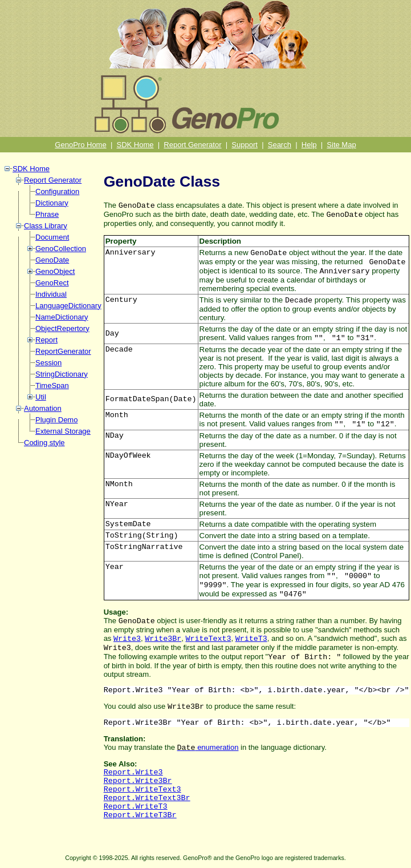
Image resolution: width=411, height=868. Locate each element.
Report (46, 340)
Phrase (47, 214)
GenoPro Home (80, 145)
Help (309, 145)
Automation (43, 408)
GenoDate (52, 260)
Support (245, 145)
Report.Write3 (133, 772)
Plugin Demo (56, 420)
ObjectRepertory (62, 328)
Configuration (57, 191)
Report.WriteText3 (143, 790)
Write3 (127, 639)
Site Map (341, 145)
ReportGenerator (63, 351)
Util (41, 397)
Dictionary (52, 203)
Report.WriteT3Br (140, 815)
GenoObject (55, 271)
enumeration (208, 747)
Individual (51, 294)
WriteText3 (208, 639)
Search (280, 145)
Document (52, 237)
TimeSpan (52, 385)
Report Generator (192, 145)
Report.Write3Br (138, 781)
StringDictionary (62, 374)
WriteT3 (251, 639)
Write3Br (163, 639)
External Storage (63, 431)
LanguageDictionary (68, 306)
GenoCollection (61, 249)
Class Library (46, 226)
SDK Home (135, 145)
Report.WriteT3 (136, 807)
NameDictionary (62, 317)
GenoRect (52, 283)
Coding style (44, 443)
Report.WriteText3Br (147, 798)
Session (48, 363)
